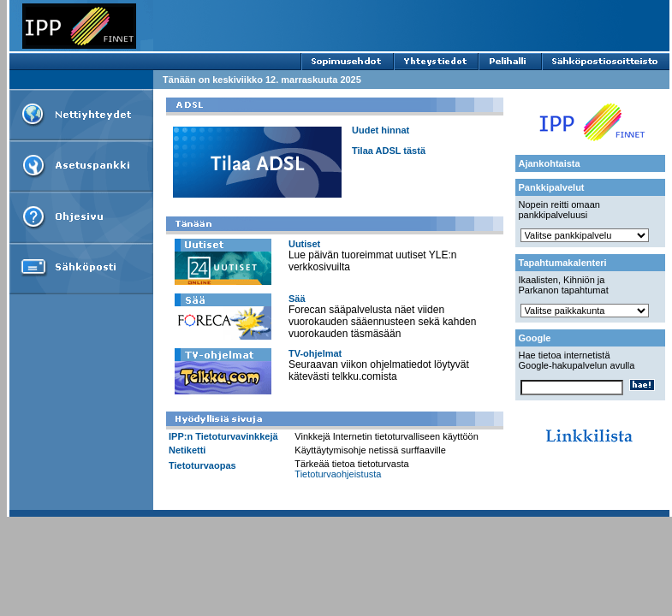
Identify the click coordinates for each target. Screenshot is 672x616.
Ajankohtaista (550, 163)
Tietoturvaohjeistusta (338, 474)
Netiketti (187, 450)
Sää (297, 299)
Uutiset (304, 244)
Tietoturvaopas (202, 465)
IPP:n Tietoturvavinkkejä (223, 436)
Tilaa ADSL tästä (389, 151)
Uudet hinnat (381, 130)
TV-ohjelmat (315, 353)
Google (535, 338)
